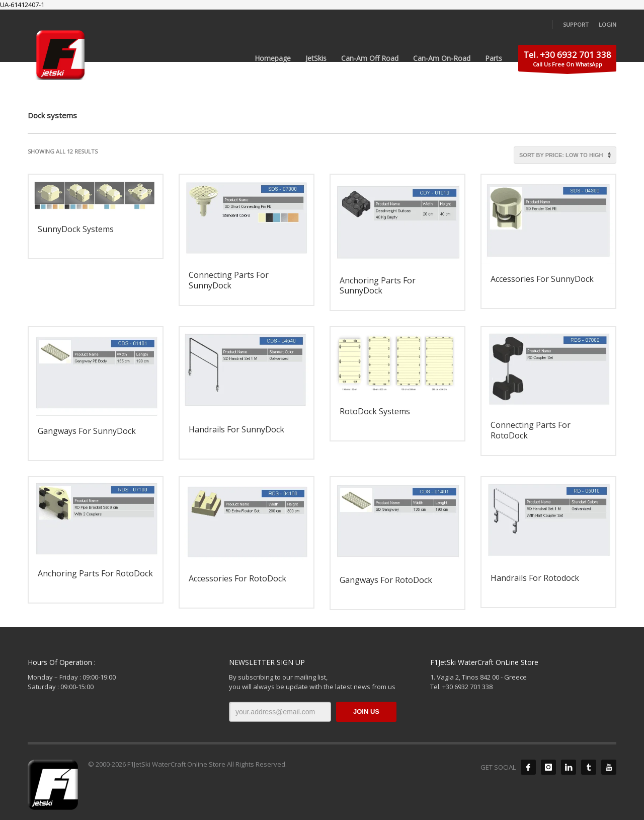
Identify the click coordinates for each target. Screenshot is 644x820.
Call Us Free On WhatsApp (567, 60)
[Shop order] (565, 155)
